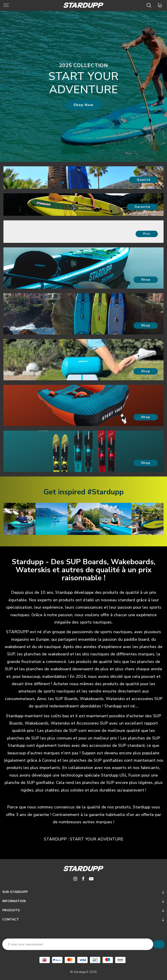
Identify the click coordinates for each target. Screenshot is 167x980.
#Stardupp (106, 492)
